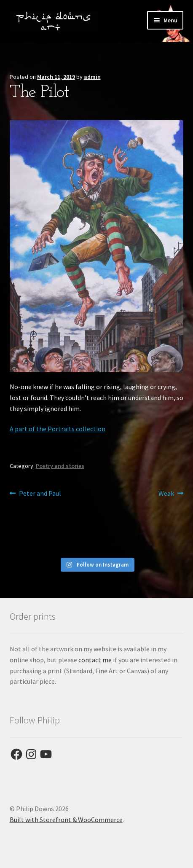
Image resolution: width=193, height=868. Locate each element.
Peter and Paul (40, 494)
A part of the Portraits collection (58, 429)
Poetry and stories (60, 466)
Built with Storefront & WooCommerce (66, 820)
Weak (166, 494)
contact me (95, 660)
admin (92, 77)
